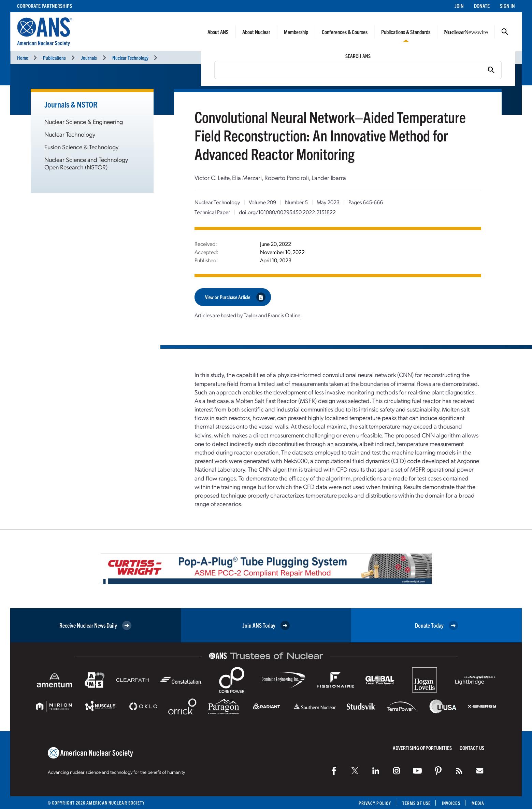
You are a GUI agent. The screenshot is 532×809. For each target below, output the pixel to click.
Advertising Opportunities (422, 748)
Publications (54, 58)
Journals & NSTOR (71, 104)
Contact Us (472, 748)
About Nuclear (256, 32)
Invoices (451, 803)
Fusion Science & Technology (81, 147)
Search (505, 32)
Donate (482, 6)
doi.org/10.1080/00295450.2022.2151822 (287, 212)
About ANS (218, 32)
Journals (89, 58)
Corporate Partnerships (45, 6)
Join (459, 6)
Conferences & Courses (345, 32)
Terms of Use (416, 803)
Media (478, 803)
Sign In (507, 6)
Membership (296, 32)
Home (23, 58)
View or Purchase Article (235, 297)
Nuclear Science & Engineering (84, 121)
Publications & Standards (406, 32)
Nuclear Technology (130, 58)
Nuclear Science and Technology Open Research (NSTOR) (86, 163)
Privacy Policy (375, 803)
